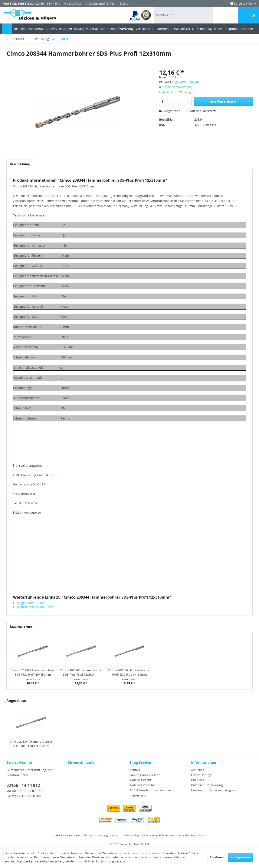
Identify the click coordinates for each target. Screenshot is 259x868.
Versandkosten (120, 835)
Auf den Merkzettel (202, 111)
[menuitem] (141, 15)
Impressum (138, 795)
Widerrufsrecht (140, 780)
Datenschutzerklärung (207, 785)
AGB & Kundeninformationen (150, 790)
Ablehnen (217, 857)
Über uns (198, 780)
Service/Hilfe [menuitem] (242, 4)
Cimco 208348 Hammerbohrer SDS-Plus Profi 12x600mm (81, 672)
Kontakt (135, 770)
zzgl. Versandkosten (186, 82)
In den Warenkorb (228, 101)
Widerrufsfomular (142, 785)
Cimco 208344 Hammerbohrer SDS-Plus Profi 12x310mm (31, 744)
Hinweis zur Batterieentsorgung (214, 790)
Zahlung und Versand (145, 775)
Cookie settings (202, 775)
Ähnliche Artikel (22, 627)
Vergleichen (170, 111)
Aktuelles (198, 770)
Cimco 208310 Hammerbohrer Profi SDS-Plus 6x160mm (129, 672)
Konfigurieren (241, 857)
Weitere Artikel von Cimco (33, 607)
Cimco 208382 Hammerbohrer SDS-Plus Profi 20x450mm (33, 672)
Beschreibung (20, 164)
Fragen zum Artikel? (29, 603)
